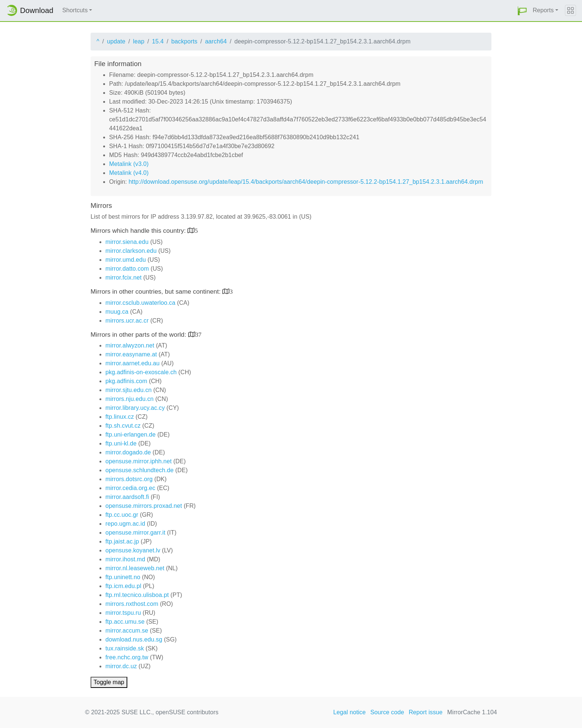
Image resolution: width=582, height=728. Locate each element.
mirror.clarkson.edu (131, 251)
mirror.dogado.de (128, 452)
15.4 (158, 41)
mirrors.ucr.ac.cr (127, 321)
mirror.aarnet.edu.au (133, 363)
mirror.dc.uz (121, 666)
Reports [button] (543, 10)
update (116, 41)
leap (139, 41)
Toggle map (109, 682)
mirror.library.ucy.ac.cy (135, 408)
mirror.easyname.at (131, 354)
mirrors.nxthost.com (132, 604)
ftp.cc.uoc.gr (122, 515)
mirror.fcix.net (124, 278)
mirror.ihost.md (125, 559)
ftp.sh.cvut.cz (123, 426)
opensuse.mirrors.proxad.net (144, 506)
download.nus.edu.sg (134, 639)
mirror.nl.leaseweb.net (135, 568)
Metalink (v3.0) (129, 164)
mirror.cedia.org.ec (130, 488)
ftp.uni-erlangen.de (130, 435)
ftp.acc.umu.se (125, 622)
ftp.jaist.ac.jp (122, 541)
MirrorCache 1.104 (472, 712)
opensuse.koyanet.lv (133, 550)
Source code (387, 712)
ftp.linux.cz (120, 417)
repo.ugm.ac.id (125, 524)
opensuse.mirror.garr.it (135, 533)
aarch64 (216, 41)
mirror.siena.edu (127, 242)
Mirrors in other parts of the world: (139, 335)
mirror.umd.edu (126, 260)
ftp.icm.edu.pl (123, 586)
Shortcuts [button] (75, 10)
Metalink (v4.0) (129, 173)
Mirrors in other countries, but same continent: (156, 292)
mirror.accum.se (127, 631)
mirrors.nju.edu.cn (130, 399)
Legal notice (350, 712)
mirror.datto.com (127, 269)
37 (198, 334)
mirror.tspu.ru (123, 613)
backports (184, 41)
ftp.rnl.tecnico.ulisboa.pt (137, 595)
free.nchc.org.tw (127, 657)
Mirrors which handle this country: (139, 231)
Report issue (426, 712)
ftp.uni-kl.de (121, 443)
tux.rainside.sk (125, 648)
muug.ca (117, 312)
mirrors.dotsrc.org (129, 479)
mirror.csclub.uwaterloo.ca (140, 303)
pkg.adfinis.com (126, 381)
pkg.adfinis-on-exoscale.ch (141, 372)
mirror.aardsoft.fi (127, 497)
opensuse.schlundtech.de (140, 470)
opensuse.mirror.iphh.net (139, 461)
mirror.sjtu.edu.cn (129, 390)
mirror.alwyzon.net (130, 345)
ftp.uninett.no (123, 577)
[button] (522, 11)
